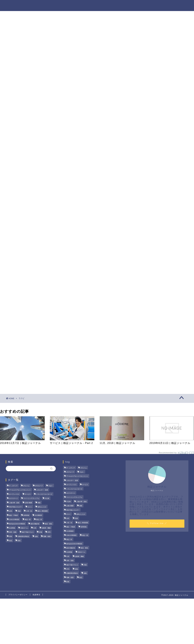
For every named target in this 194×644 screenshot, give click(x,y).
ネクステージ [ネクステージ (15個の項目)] (13, 499)
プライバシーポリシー (18, 595)
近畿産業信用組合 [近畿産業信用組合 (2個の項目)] (23, 536)
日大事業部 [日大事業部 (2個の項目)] (38, 515)
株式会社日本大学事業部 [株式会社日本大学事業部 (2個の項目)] (17, 524)
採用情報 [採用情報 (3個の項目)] (26, 515)
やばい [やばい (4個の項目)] (51, 486)
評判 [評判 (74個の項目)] (49, 532)
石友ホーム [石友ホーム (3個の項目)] (24, 528)
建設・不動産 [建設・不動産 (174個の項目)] (13, 515)
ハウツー (137, 5)
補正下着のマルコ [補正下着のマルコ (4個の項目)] (28, 532)
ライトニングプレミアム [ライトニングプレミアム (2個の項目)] (31, 499)
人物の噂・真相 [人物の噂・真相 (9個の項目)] (14, 503)
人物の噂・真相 (115, 5)
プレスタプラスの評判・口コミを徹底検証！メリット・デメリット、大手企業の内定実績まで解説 (162, 147)
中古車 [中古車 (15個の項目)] (47, 499)
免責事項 (36, 595)
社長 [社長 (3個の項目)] (35, 528)
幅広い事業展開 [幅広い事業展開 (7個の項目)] (43, 511)
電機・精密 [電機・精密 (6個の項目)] (47, 536)
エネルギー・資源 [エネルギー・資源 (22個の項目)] (42, 490)
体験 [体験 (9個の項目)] (39, 503)
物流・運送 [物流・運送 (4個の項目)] (48, 524)
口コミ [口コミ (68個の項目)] (30, 507)
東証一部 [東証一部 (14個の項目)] (28, 520)
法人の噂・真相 (63, 5)
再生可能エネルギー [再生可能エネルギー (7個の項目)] (16, 507)
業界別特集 (156, 5)
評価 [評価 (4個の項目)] (41, 532)
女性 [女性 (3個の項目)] (11, 511)
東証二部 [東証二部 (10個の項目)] (39, 520)
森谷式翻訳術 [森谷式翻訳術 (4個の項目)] (35, 524)
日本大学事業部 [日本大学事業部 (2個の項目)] (14, 520)
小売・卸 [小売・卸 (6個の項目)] (29, 511)
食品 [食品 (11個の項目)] (11, 541)
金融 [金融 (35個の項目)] (36, 536)
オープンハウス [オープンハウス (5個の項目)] (14, 494)
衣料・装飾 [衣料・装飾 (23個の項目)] (13, 532)
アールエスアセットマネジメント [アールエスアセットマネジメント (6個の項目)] (20, 490)
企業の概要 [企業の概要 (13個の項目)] (28, 503)
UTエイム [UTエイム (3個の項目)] (26, 486)
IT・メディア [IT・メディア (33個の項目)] (13, 486)
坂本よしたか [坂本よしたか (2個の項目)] (42, 507)
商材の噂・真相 (89, 5)
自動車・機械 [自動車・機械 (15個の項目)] (46, 528)
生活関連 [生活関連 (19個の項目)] (12, 528)
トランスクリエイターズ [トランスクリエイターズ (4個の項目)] (44, 494)
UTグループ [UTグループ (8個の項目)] (39, 486)
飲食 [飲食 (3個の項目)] (19, 541)
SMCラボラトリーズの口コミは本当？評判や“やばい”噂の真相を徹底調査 (162, 164)
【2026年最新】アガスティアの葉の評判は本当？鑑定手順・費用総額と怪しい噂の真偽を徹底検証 (162, 180)
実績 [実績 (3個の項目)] (19, 511)
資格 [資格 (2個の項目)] (11, 536)
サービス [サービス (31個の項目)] (28, 494)
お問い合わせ (178, 5)
